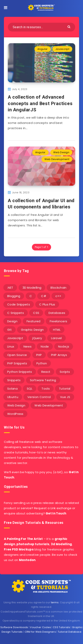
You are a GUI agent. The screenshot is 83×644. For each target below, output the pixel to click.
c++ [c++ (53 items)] (58, 296)
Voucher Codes (40, 627)
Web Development (57, 159)
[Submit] (69, 27)
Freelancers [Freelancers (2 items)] (58, 321)
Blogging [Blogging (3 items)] (14, 296)
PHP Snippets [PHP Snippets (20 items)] (17, 363)
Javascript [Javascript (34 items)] (15, 338)
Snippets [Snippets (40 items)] (14, 380)
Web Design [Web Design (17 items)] (16, 405)
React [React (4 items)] (46, 372)
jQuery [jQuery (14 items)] (37, 338)
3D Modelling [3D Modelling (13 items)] (32, 288)
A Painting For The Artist (23, 539)
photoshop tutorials (33, 544)
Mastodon (27, 560)
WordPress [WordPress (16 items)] (15, 414)
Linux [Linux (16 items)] (11, 346)
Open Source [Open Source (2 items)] (17, 355)
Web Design (61, 152)
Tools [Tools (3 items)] (46, 389)
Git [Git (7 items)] (9, 330)
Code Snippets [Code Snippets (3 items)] (19, 304)
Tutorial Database (70, 632)
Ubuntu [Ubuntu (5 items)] (13, 397)
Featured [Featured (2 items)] (33, 321)
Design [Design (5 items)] (12, 321)
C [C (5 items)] (31, 296)
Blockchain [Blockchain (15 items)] (58, 288)
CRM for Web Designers (40, 632)
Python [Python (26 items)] (42, 363)
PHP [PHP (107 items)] (39, 355)
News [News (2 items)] (28, 346)
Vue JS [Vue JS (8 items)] (65, 397)
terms (55, 602)
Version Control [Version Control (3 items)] (39, 397)
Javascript (62, 49)
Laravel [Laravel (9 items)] (56, 338)
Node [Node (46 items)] (45, 346)
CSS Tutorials (61, 627)
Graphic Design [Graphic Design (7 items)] (32, 330)
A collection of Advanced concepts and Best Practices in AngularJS (40, 103)
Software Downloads (14, 627)
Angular (43, 49)
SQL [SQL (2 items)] (30, 389)
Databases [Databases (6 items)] (57, 313)
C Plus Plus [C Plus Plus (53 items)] (47, 304)
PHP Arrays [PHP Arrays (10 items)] (59, 355)
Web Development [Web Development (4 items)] (49, 405)
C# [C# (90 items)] (44, 296)
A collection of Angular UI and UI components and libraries (41, 204)
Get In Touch (56, 513)
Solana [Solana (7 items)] (12, 389)
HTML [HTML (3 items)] (57, 330)
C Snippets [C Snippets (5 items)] (16, 313)
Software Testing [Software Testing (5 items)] (43, 380)
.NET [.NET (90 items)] (10, 288)
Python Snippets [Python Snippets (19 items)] (20, 372)
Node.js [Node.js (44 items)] (64, 346)
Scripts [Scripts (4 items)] (65, 372)
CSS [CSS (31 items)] (36, 313)
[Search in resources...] (41, 27)
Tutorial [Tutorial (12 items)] (65, 389)
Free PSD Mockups (19, 549)
